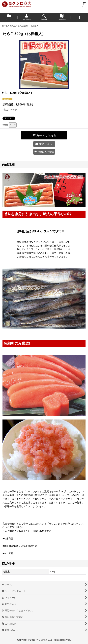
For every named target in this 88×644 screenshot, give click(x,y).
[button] (44, 18)
